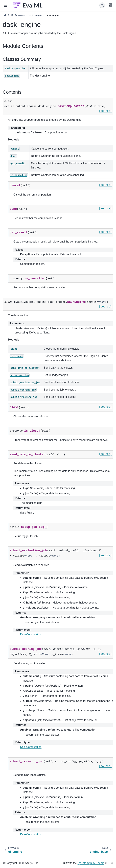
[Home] (5, 15)
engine (38, 15)
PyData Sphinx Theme (91, 863)
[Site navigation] (5, 5)
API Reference (18, 15)
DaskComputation (31, 634)
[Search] (102, 5)
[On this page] (111, 5)
